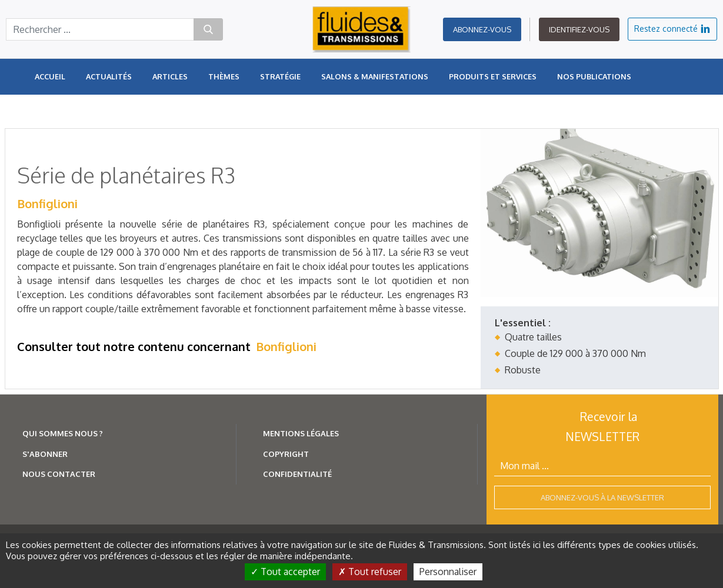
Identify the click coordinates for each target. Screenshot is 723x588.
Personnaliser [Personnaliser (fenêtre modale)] (448, 572)
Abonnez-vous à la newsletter (602, 497)
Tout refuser (370, 572)
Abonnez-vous (482, 29)
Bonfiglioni (47, 203)
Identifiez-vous (579, 29)
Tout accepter (285, 572)
